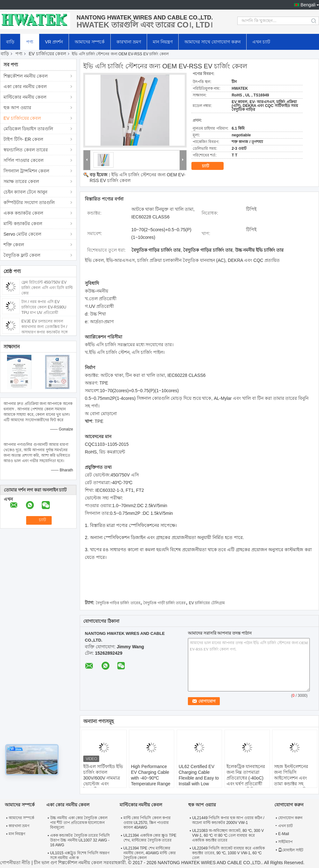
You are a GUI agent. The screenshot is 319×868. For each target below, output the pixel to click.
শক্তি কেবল (14, 245)
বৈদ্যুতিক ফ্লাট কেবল (22, 255)
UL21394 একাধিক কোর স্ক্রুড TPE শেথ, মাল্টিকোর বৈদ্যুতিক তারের (150, 838)
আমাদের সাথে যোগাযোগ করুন (212, 42)
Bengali (308, 5)
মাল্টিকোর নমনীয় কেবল (25, 97)
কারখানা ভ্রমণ (129, 42)
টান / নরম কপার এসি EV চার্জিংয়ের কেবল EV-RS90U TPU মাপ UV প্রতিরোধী (44, 307)
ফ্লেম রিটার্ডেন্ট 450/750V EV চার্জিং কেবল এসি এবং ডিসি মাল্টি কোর (47, 288)
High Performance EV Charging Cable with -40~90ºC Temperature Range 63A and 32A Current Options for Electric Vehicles (152, 784)
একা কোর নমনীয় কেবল (25, 87)
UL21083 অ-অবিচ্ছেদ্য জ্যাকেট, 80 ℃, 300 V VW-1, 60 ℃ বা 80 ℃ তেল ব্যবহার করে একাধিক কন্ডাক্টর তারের (228, 835)
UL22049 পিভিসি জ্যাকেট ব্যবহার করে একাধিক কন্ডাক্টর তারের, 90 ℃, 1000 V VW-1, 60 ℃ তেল (228, 853)
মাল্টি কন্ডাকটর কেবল (23, 224)
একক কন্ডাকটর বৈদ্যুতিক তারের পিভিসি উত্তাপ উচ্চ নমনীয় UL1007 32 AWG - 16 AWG (80, 840)
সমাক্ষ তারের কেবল (21, 181)
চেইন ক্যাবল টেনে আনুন (25, 192)
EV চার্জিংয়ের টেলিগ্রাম (207, 603)
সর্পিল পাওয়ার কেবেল (23, 160)
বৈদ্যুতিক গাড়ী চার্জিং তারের (164, 603)
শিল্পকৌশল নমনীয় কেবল (26, 76)
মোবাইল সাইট (291, 850)
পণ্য (30, 42)
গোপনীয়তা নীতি (15, 863)
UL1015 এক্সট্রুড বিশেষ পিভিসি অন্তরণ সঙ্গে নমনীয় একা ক (80, 855)
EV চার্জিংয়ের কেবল (47, 54)
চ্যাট (210, 166)
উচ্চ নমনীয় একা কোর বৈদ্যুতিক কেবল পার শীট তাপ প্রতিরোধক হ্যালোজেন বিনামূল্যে (79, 823)
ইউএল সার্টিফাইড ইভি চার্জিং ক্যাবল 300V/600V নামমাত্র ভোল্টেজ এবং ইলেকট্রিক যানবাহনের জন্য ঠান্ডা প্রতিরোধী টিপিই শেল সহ (103, 784)
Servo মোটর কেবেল (22, 234)
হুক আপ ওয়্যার (17, 108)
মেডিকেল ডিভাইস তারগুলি (28, 129)
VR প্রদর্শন (54, 42)
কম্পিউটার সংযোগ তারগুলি (29, 202)
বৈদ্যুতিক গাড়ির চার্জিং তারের (118, 603)
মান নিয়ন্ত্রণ (163, 42)
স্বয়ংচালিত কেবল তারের (26, 150)
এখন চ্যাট (261, 42)
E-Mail (284, 834)
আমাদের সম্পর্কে (90, 42)
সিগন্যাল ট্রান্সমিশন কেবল (26, 171)
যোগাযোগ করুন (290, 818)
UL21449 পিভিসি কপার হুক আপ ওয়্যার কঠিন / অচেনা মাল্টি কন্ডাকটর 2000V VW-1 (228, 820)
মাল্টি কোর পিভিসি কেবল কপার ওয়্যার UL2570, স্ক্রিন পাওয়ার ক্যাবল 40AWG (147, 823)
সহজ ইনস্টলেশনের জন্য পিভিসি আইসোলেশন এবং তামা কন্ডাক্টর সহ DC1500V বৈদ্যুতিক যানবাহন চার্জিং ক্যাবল (294, 781)
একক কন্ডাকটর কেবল (23, 213)
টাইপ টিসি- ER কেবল (23, 139)
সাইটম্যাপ (285, 842)
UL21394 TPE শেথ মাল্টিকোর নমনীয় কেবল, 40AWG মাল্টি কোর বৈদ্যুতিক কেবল (150, 853)
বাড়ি (10, 42)
